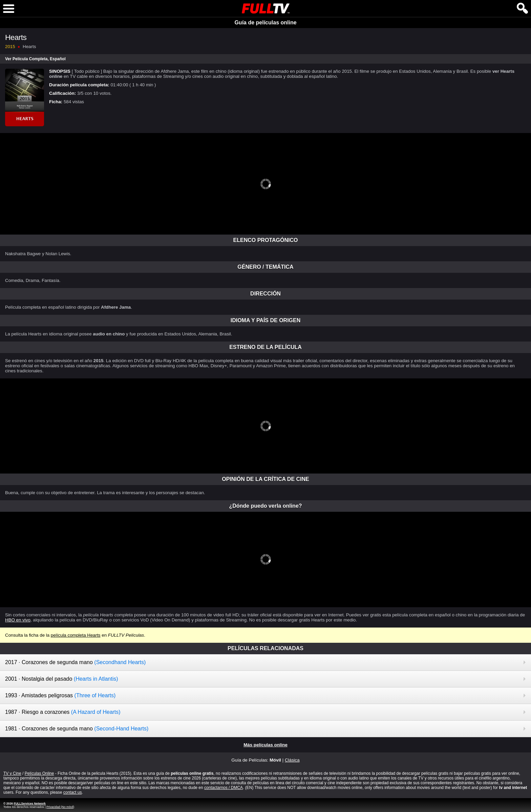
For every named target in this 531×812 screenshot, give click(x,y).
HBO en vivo (18, 620)
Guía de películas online (265, 23)
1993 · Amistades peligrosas (60, 695)
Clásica (292, 760)
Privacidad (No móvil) (60, 807)
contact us (73, 792)
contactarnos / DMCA (224, 788)
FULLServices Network (29, 804)
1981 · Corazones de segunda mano (77, 729)
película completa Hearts (76, 635)
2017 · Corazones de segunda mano (75, 662)
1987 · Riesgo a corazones (63, 712)
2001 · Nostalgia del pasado (62, 679)
